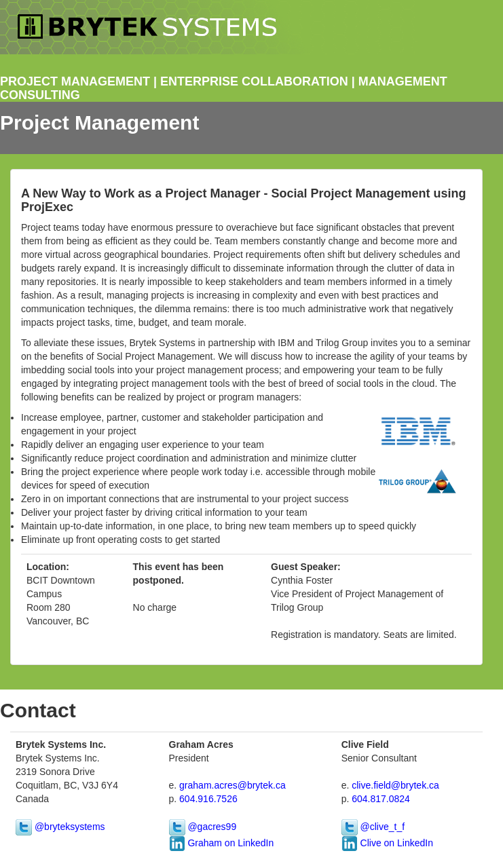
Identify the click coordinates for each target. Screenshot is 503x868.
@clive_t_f (381, 827)
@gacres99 (211, 827)
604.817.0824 (381, 799)
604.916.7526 (208, 799)
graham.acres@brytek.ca (232, 785)
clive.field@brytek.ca (395, 785)
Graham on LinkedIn (230, 843)
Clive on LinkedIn (395, 843)
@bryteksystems (69, 827)
